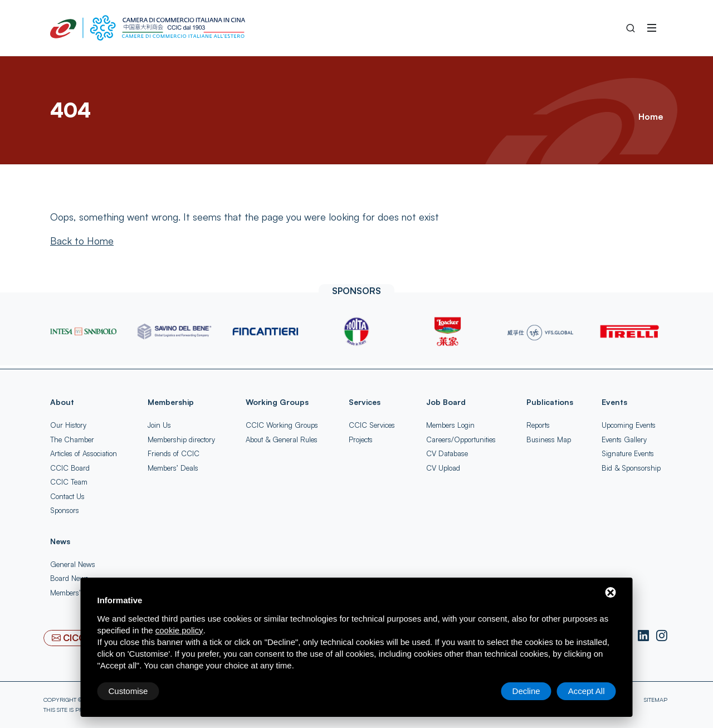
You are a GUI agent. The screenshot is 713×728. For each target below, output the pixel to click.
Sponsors (65, 510)
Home (651, 116)
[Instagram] (662, 636)
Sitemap (656, 700)
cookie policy (179, 630)
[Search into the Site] (631, 28)
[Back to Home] (82, 241)
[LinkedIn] (645, 636)
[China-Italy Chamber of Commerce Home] (148, 28)
